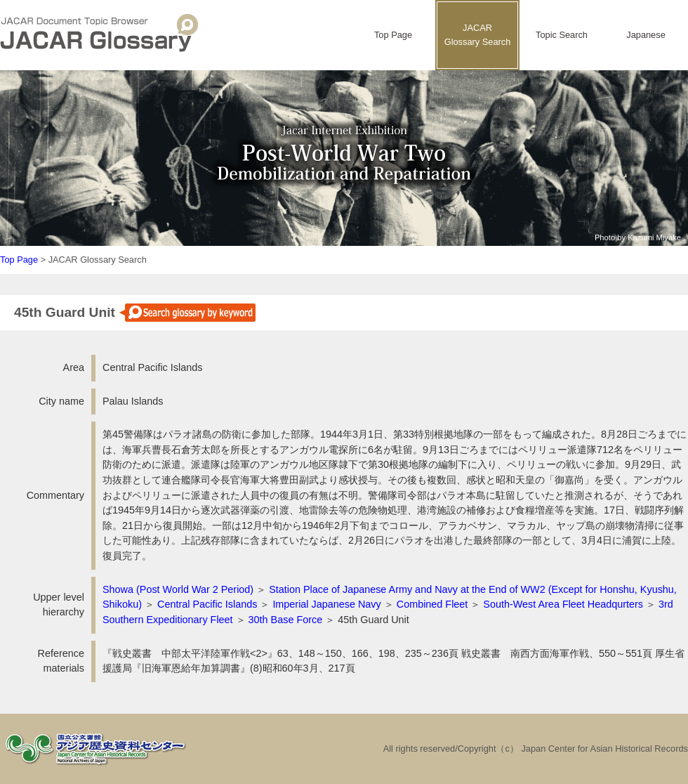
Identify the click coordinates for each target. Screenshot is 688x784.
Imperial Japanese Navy (326, 604)
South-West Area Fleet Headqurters (563, 604)
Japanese (646, 35)
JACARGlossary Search (478, 35)
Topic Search (562, 35)
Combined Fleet (432, 604)
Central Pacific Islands (207, 604)
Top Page (393, 35)
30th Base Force (286, 620)
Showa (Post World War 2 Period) (178, 589)
